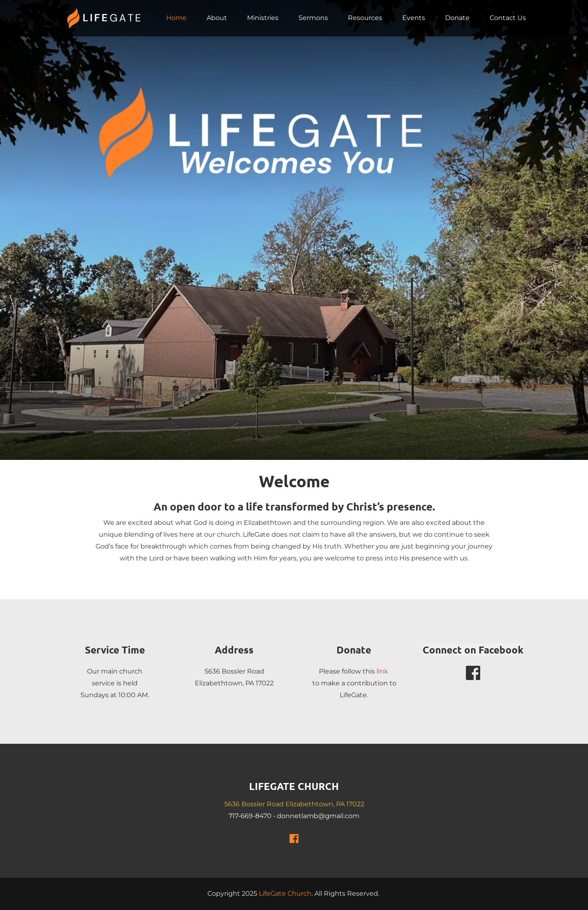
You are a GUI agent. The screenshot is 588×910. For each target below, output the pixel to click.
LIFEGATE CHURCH (294, 786)
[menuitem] (176, 18)
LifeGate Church (285, 893)
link (382, 671)
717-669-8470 (250, 816)
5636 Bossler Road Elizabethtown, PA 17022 (294, 804)
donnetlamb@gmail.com (318, 816)
